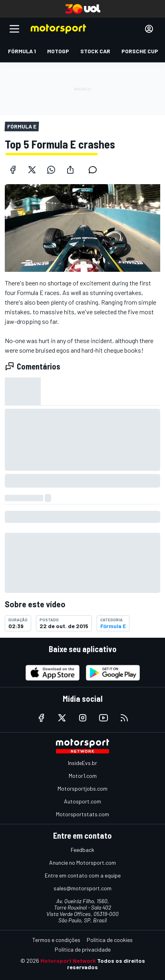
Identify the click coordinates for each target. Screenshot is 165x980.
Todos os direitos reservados (106, 964)
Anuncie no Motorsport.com (82, 863)
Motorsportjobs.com (82, 788)
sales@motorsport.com (82, 888)
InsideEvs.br (82, 763)
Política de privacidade (83, 949)
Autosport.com (82, 801)
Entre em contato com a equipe (83, 875)
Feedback (82, 850)
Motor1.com (83, 776)
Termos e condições (56, 940)
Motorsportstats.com (82, 814)
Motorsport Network (68, 961)
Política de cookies (110, 940)
